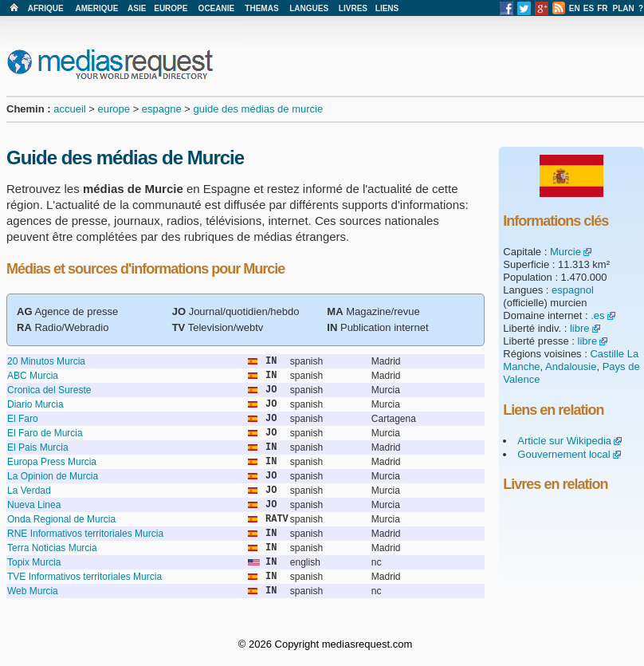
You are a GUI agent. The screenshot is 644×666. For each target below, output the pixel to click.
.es (597, 315)
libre (580, 328)
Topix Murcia (34, 562)
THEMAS (261, 8)
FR (602, 8)
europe (114, 109)
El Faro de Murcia (45, 433)
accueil (69, 109)
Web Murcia (33, 591)
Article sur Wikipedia (564, 441)
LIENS (387, 8)
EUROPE (171, 8)
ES (589, 8)
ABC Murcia (33, 376)
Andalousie (571, 366)
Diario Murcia (35, 404)
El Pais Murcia (38, 447)
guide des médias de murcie (259, 109)
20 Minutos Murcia (46, 361)
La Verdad (29, 491)
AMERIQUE (97, 8)
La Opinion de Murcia (53, 476)
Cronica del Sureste (49, 390)
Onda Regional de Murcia (61, 519)
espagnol (573, 290)
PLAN (624, 8)
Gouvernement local (563, 454)
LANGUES (309, 8)
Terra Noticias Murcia (52, 548)
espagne (162, 109)
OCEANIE (217, 8)
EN (575, 8)
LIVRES (353, 8)
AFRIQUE (46, 8)
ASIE (137, 8)
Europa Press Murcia (52, 462)
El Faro (23, 419)
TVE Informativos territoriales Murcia (84, 577)
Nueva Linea (34, 505)
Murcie (565, 252)
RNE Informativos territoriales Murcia (85, 534)
